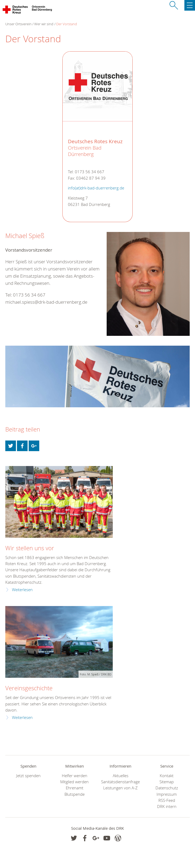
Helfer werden (75, 776)
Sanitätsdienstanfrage (120, 782)
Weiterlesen (22, 590)
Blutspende (75, 794)
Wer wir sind (44, 24)
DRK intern (167, 806)
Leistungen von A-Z (120, 788)
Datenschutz (167, 788)
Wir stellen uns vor (30, 548)
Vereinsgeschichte (29, 688)
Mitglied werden (74, 782)
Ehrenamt (75, 788)
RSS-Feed (167, 800)
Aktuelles (121, 776)
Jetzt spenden (28, 776)
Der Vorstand (67, 24)
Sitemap (167, 782)
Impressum (167, 794)
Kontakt (167, 776)
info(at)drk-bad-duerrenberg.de (96, 188)
